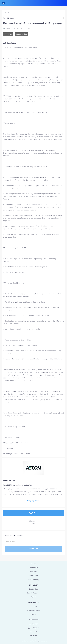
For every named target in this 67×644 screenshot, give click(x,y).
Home (33, 564)
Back (7, 13)
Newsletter (34, 576)
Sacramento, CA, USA (23, 29)
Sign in (33, 597)
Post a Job (34, 589)
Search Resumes (34, 593)
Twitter (35, 624)
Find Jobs (33, 606)
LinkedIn (34, 632)
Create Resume (34, 610)
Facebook (35, 620)
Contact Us (34, 568)
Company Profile (33, 501)
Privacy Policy (33, 580)
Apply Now (33, 513)
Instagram (35, 628)
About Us (33, 572)
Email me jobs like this (14, 536)
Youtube (33, 636)
